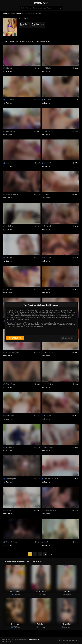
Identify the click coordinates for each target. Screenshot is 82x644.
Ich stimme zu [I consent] (15, 338)
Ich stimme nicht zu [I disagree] (68, 338)
